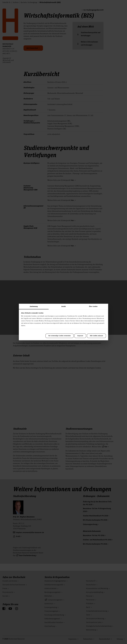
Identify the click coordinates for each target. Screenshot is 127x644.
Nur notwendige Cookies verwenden (60, 336)
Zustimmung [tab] (34, 306)
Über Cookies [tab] (93, 306)
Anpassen (80, 336)
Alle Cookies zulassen (96, 336)
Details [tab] (64, 306)
